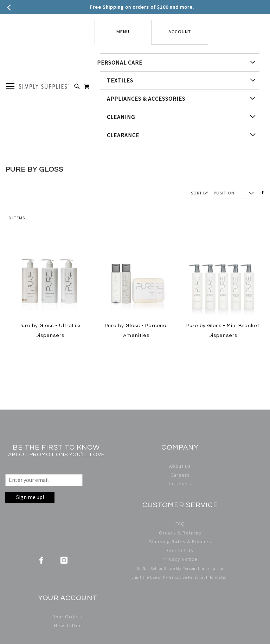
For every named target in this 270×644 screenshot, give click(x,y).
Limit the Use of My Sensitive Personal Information (180, 577)
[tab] (123, 32)
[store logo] (44, 86)
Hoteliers (180, 484)
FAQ (180, 524)
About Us (180, 466)
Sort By (200, 193)
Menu (123, 32)
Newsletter (68, 625)
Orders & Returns (180, 533)
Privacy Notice (180, 559)
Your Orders (68, 617)
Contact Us (180, 550)
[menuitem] (180, 62)
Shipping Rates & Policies (180, 542)
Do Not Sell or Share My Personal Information (180, 569)
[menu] (180, 99)
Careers (180, 475)
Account (180, 32)
